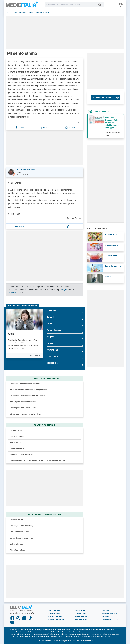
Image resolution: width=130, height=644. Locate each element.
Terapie (65, 344)
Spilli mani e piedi (17, 436)
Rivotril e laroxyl (16, 520)
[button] (20, 128)
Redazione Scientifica (109, 613)
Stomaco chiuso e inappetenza (22, 454)
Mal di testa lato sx (18, 550)
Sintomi (65, 318)
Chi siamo (105, 610)
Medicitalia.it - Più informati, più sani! (22, 5)
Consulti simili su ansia (45, 379)
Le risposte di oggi (81, 613)
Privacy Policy (107, 616)
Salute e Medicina (81, 616)
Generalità (65, 312)
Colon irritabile (111, 255)
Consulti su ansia (45, 425)
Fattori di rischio (65, 331)
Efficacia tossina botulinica (21, 532)
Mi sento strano (16, 430)
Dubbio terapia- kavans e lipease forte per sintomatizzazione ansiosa (37, 460)
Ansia (11, 334)
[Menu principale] (114, 5)
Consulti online (80, 610)
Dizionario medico (81, 620)
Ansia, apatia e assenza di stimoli (23, 402)
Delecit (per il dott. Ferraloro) (22, 526)
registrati (13, 293)
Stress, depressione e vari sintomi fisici (26, 414)
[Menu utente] (121, 5)
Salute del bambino (113, 266)
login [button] (65, 290)
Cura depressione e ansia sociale (23, 408)
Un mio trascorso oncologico (21, 538)
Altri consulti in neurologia (45, 515)
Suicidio (108, 277)
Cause (65, 325)
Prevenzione (65, 351)
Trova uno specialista (55, 616)
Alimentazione (111, 234)
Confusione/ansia (17, 448)
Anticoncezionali (112, 245)
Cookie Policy (107, 620)
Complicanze (65, 357)
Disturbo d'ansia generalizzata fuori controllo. (28, 396)
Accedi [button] (50, 610)
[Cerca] (101, 5)
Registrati (57, 610)
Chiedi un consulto (54, 613)
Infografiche (65, 364)
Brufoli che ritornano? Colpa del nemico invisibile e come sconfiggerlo (112, 123)
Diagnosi (65, 338)
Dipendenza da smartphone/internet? (25, 384)
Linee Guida (62, 632)
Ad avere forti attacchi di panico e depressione (29, 390)
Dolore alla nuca (16, 544)
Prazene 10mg (16, 442)
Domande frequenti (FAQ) (56, 620)
